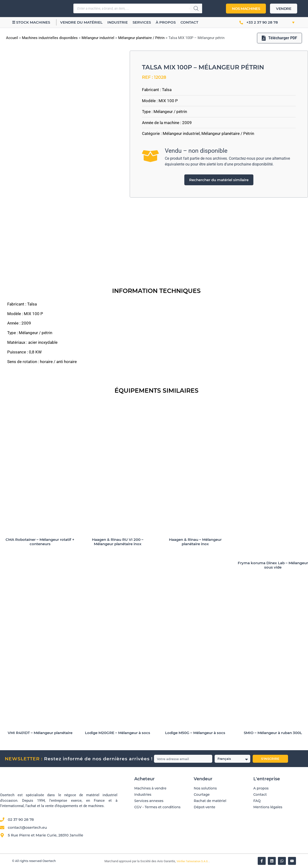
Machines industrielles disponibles (50, 38)
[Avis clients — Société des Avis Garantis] (212, 831)
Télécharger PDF (279, 38)
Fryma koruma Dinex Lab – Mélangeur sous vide (273, 565)
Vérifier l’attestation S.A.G (193, 861)
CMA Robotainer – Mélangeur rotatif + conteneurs (40, 542)
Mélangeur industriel (98, 38)
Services (142, 22)
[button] (288, 22)
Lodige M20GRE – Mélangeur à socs (118, 733)
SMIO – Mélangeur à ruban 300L (273, 733)
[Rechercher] (196, 8)
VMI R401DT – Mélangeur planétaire (40, 733)
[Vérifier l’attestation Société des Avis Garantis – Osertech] (102, 861)
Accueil (12, 38)
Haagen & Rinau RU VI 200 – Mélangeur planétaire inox (118, 542)
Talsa (167, 90)
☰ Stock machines (31, 22)
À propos (166, 22)
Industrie (118, 22)
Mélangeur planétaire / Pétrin (141, 38)
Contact (189, 22)
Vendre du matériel (81, 22)
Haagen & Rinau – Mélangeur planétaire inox (195, 542)
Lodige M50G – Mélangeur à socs (195, 733)
